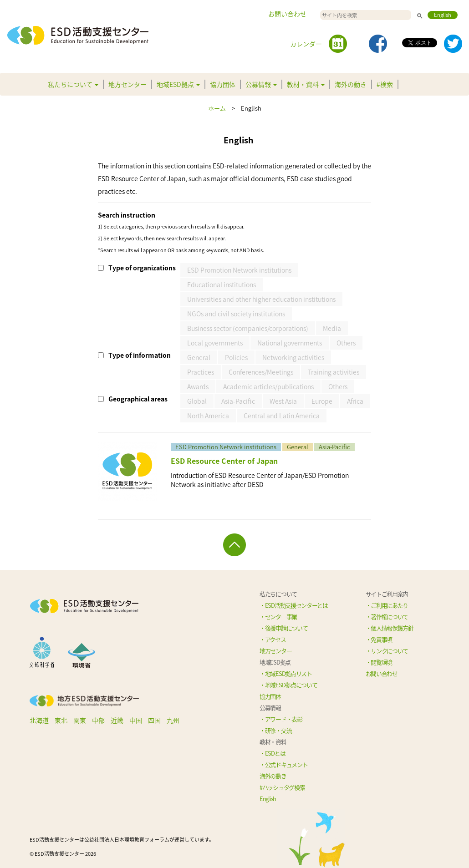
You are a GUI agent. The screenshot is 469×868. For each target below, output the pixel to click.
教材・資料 (306, 84)
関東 (80, 720)
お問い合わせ (287, 14)
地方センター (127, 84)
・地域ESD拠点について (288, 685)
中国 (136, 720)
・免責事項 (379, 639)
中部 (98, 720)
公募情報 (261, 84)
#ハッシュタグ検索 (282, 787)
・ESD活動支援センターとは (294, 605)
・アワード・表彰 (281, 719)
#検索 (385, 84)
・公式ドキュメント (283, 764)
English (443, 15)
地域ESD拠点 (178, 84)
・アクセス (273, 639)
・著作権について (387, 617)
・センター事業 (278, 617)
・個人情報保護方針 (390, 628)
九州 (173, 720)
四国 (154, 720)
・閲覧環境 (379, 662)
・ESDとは (272, 753)
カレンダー (306, 44)
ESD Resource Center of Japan (224, 461)
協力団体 (223, 84)
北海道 (39, 720)
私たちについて (73, 84)
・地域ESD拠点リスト (286, 673)
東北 (61, 720)
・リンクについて (387, 651)
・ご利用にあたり (387, 605)
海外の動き (351, 84)
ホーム (217, 108)
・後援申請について (283, 628)
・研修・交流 (275, 730)
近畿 (117, 720)
